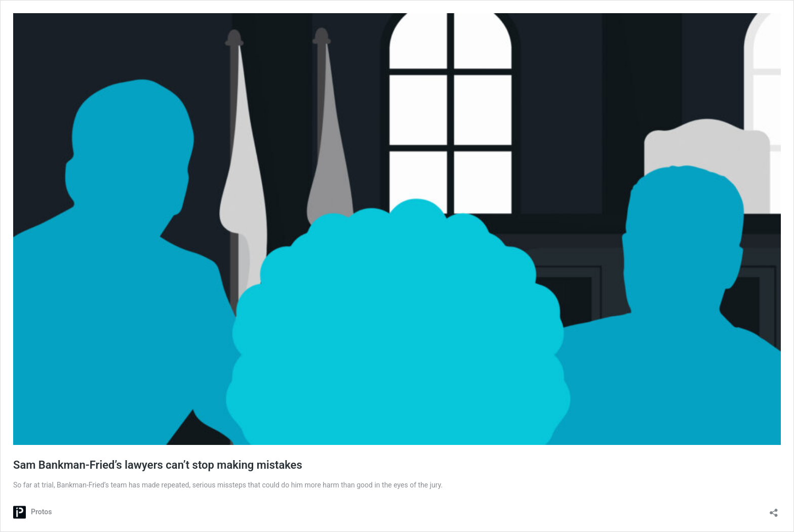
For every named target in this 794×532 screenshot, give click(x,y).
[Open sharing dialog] (774, 509)
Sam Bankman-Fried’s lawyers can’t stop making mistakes (158, 465)
